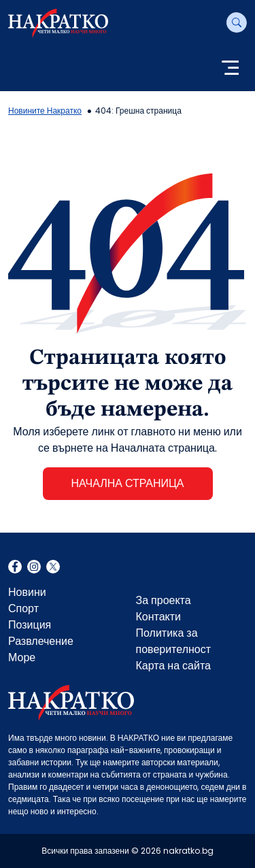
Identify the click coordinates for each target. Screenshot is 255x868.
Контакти (159, 617)
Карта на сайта (173, 666)
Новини (27, 592)
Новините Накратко (45, 111)
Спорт (23, 608)
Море (22, 657)
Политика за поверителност (174, 641)
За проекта (164, 600)
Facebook (15, 568)
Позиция (30, 625)
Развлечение (41, 641)
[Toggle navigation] (230, 69)
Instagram (34, 568)
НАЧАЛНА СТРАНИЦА (127, 483)
